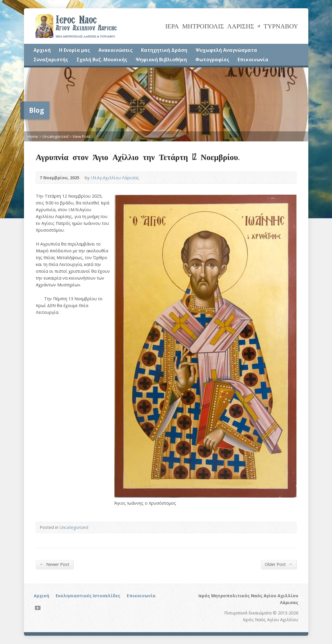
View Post (81, 136)
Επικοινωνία (253, 59)
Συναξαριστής (51, 59)
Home (33, 136)
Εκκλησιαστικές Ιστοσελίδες (88, 596)
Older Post (279, 564)
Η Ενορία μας (74, 50)
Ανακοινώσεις (116, 50)
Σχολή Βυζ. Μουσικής (102, 59)
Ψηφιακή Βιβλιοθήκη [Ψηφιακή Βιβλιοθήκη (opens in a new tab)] (161, 59)
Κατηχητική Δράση (164, 50)
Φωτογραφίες (212, 59)
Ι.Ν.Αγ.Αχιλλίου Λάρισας (115, 178)
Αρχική (42, 50)
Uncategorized (55, 136)
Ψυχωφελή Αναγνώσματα (226, 50)
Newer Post (54, 564)
